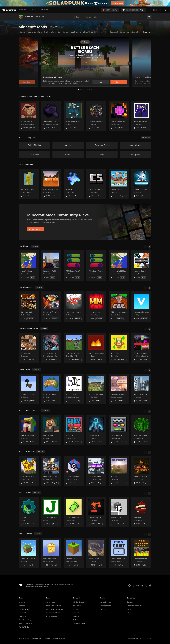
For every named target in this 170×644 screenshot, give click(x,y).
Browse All (40, 17)
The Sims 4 (22, 613)
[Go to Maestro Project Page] (74, 184)
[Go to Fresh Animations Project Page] (29, 430)
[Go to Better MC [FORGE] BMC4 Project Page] (96, 471)
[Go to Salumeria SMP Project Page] (29, 307)
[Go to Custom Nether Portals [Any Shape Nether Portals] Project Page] (119, 116)
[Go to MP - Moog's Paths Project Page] (51, 184)
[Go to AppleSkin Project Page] (141, 512)
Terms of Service (24, 638)
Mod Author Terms (59, 638)
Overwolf (130, 602)
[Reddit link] (150, 586)
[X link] (146, 586)
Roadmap (76, 616)
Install (119, 82)
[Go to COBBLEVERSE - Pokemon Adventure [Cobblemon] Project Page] (74, 471)
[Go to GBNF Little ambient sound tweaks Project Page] (141, 348)
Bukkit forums (77, 620)
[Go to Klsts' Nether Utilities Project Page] (74, 116)
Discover (29, 17)
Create (35, 10)
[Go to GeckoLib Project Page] (29, 512)
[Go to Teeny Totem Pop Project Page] (119, 348)
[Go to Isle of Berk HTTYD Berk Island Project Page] (96, 553)
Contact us (103, 609)
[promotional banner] (85, 3)
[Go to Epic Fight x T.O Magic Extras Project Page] (74, 348)
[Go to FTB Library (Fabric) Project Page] (96, 266)
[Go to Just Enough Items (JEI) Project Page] (51, 512)
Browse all (146, 138)
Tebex (129, 609)
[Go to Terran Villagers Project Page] (29, 348)
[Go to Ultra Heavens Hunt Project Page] (119, 389)
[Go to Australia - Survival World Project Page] (51, 389)
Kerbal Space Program (26, 620)
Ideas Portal (77, 606)
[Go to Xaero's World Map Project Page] (119, 266)
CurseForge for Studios (134, 606)
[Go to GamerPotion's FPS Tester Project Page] (119, 553)
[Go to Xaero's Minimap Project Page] (29, 266)
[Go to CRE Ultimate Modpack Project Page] (119, 307)
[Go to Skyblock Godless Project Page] (141, 184)
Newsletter (76, 613)
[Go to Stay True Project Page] (74, 430)
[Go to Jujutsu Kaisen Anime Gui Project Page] (51, 348)
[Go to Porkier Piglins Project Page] (29, 116)
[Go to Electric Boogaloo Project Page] (29, 184)
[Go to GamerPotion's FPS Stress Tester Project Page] (141, 553)
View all (35, 246)
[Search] (149, 17)
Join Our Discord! (79, 602)
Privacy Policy (37, 638)
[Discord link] (142, 586)
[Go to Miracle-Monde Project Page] (96, 307)
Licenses (47, 638)
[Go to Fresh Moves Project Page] (51, 430)
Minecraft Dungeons (26, 624)
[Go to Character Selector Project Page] (96, 184)
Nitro (129, 613)
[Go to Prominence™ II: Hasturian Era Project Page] (141, 471)
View (101, 82)
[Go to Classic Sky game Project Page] (29, 389)
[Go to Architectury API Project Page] (96, 512)
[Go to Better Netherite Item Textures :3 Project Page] (141, 116)
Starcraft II (22, 616)
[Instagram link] (129, 586)
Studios (46, 10)
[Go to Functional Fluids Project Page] (51, 266)
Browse (24, 10)
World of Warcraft (25, 609)
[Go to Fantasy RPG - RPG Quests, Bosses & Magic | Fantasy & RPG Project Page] (51, 307)
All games (22, 602)
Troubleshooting (105, 606)
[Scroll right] (150, 247)
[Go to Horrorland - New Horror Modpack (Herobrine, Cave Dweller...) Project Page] (74, 307)
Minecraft (22, 606)
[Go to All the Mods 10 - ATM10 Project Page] (29, 471)
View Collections (35, 229)
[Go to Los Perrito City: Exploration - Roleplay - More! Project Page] (141, 389)
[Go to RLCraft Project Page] (119, 471)
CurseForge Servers (79, 624)
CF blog (75, 609)
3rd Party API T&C (52, 616)
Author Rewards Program (54, 609)
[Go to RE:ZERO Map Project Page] (74, 389)
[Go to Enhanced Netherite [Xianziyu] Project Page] (96, 116)
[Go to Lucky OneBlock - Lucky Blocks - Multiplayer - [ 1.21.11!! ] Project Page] (51, 553)
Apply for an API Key (53, 613)
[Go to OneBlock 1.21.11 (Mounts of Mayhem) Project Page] (74, 553)
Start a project (51, 602)
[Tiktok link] (134, 586)
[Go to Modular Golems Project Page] (141, 266)
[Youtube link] (138, 586)
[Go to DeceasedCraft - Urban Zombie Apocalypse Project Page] (51, 471)
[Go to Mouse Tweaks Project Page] (119, 512)
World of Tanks (24, 627)
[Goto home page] (9, 10)
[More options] (166, 10)
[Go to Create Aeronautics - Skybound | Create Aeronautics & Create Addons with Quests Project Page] (119, 184)
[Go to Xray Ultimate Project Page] (96, 430)
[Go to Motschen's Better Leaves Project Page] (141, 430)
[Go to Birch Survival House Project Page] (96, 389)
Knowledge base (105, 602)
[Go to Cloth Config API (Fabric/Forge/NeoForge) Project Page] (74, 512)
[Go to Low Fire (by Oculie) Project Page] (96, 348)
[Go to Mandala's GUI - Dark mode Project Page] (119, 430)
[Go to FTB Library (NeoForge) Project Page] (74, 266)
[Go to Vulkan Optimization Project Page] (141, 307)
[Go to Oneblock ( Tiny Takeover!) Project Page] (29, 553)
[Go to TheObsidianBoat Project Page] (51, 116)
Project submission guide (54, 606)
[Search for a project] (111, 17)
